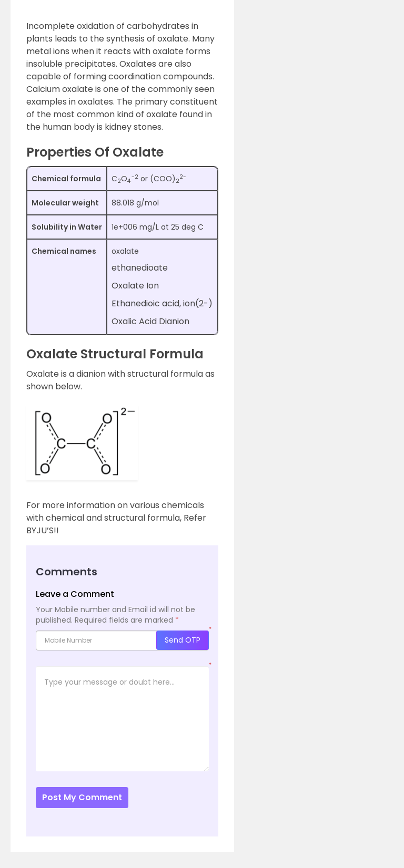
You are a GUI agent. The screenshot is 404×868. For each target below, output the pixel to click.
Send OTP (183, 640)
